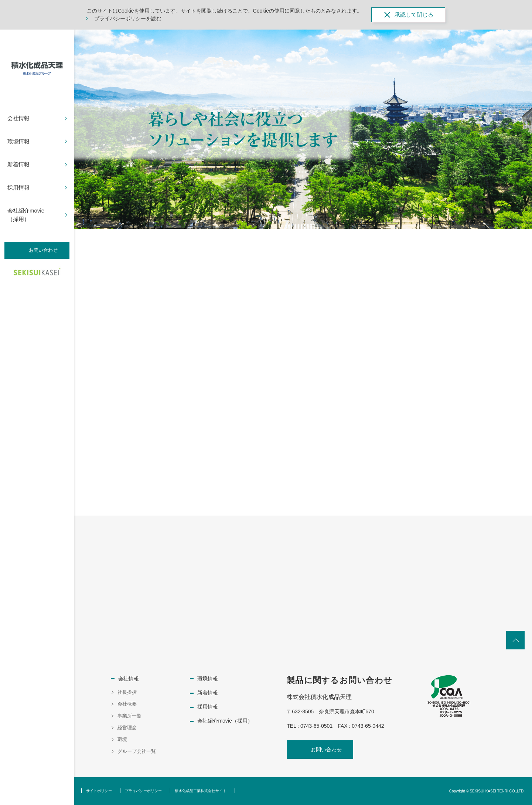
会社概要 (127, 704)
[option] (303, 129)
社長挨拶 (127, 692)
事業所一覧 (129, 716)
